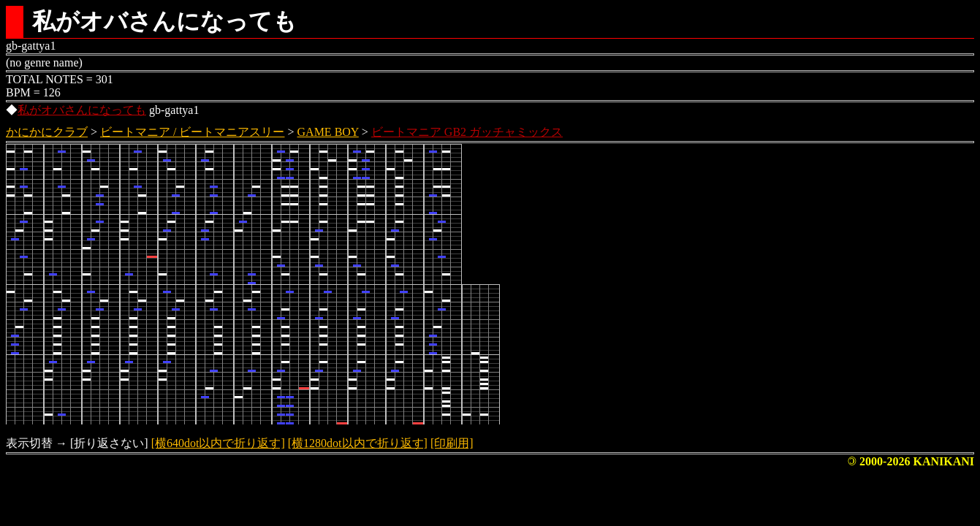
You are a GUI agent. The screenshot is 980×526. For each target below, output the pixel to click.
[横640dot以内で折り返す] (218, 443)
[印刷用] (452, 443)
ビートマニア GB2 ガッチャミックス (467, 132)
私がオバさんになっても (82, 110)
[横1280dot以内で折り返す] (358, 443)
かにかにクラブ (47, 132)
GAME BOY (328, 132)
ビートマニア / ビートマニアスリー (192, 132)
